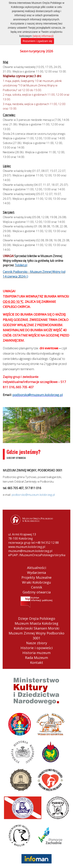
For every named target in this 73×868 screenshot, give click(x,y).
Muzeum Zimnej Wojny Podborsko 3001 (36, 636)
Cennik (37, 587)
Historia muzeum (36, 653)
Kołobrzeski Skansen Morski (36, 628)
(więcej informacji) (43, 36)
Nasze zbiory (37, 643)
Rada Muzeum (36, 658)
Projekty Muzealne (36, 577)
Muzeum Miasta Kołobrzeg (36, 623)
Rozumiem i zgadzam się (37, 41)
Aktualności (37, 568)
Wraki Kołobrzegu (36, 582)
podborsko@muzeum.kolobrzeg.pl (33, 495)
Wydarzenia (36, 573)
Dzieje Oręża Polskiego (37, 618)
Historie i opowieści (37, 648)
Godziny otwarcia (37, 592)
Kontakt (37, 662)
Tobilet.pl (21, 265)
